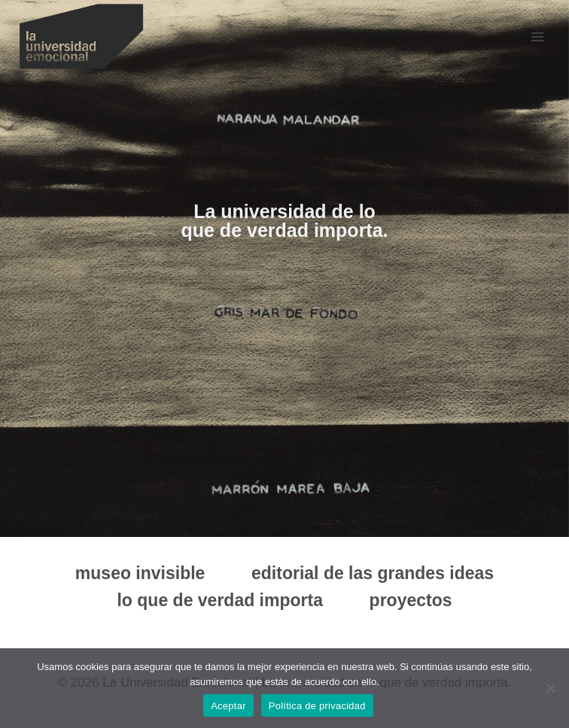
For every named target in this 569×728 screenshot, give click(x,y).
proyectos (411, 600)
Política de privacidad (317, 706)
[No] (550, 688)
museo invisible (140, 573)
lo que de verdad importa (220, 600)
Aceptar (228, 706)
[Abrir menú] (537, 36)
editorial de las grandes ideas (373, 573)
